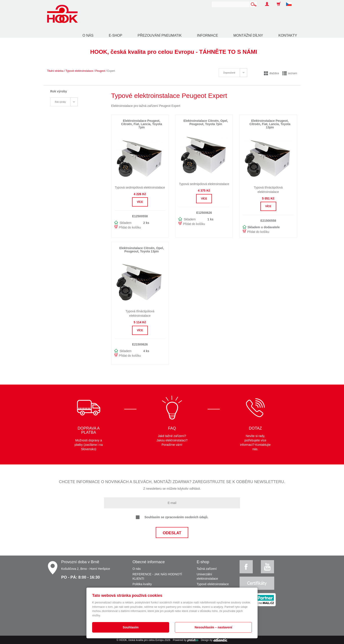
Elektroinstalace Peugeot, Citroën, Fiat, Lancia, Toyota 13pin (270, 124)
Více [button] (140, 202)
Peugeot (100, 71)
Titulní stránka (55, 71)
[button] (290, 2)
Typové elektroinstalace (79, 71)
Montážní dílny (248, 35)
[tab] (233, 73)
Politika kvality (142, 584)
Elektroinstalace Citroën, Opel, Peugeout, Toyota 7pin (206, 122)
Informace (208, 35)
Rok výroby (60, 102)
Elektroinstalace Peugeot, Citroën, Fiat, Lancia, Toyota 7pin (142, 124)
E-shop (116, 35)
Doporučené (229, 73)
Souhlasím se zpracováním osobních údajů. (172, 517)
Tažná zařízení (207, 569)
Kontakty (288, 35)
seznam (290, 73)
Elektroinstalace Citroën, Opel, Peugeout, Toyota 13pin (142, 250)
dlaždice (271, 73)
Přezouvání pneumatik (160, 35)
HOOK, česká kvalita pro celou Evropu (141, 640)
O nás (88, 35)
